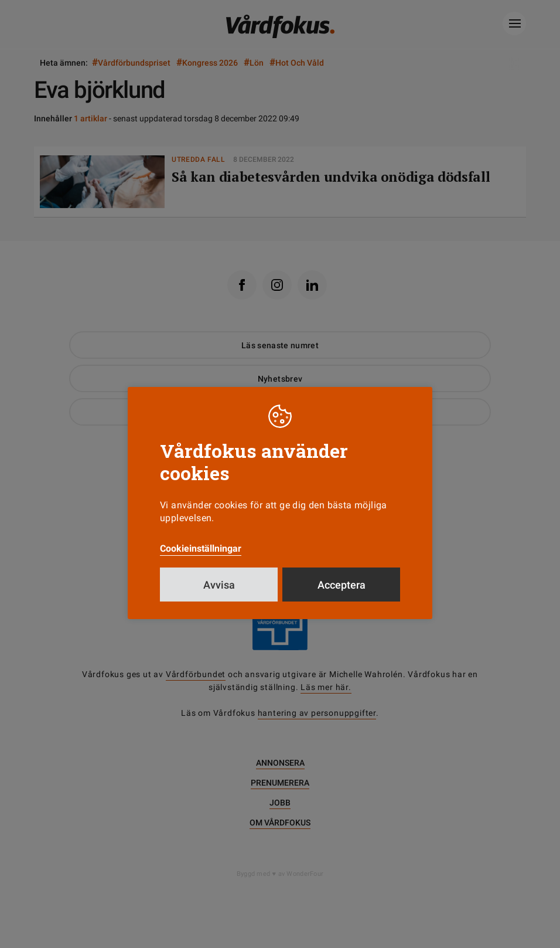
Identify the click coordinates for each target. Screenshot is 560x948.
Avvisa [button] (219, 585)
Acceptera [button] (342, 585)
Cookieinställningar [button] (201, 548)
